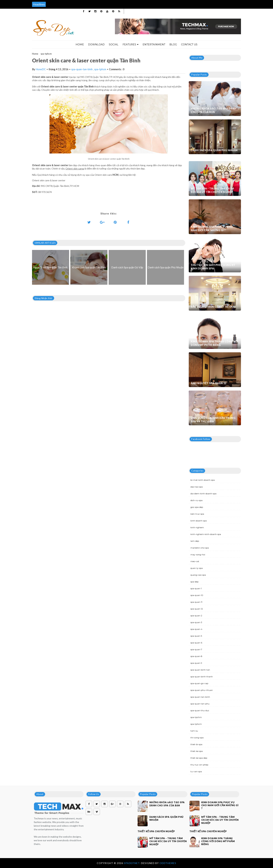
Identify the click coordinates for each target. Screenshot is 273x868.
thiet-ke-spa (197, 751)
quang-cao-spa (198, 575)
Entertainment (154, 44)
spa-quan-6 (196, 643)
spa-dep (194, 582)
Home (80, 44)
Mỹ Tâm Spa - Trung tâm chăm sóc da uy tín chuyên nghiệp (212, 190)
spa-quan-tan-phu (200, 704)
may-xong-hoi (198, 555)
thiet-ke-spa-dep (199, 758)
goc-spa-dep (197, 507)
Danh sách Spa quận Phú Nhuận (214, 150)
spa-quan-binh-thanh (202, 677)
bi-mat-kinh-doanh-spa (203, 480)
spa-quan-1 (196, 588)
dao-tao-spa (197, 487)
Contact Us (189, 44)
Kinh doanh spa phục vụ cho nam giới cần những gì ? (212, 228)
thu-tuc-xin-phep (199, 765)
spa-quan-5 (196, 636)
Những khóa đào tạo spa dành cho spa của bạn (214, 110)
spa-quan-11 (196, 602)
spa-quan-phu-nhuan (202, 690)
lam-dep (195, 541)
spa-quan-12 (197, 609)
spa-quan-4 (196, 629)
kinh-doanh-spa (199, 521)
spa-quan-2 (196, 616)
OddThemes (168, 863)
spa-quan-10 (197, 595)
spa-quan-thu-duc (200, 710)
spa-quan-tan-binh (82, 69)
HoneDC (41, 69)
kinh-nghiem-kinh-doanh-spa (206, 534)
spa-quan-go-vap (199, 683)
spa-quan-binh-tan (200, 670)
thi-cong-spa (197, 738)
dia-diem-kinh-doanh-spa (203, 494)
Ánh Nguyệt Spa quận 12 (209, 383)
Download (96, 44)
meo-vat (195, 561)
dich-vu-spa (196, 500)
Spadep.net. (132, 863)
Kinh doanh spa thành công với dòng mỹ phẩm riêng (214, 343)
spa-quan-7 (196, 649)
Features (130, 44)
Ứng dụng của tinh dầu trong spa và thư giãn (213, 420)
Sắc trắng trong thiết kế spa (213, 307)
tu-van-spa (196, 771)
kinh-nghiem (197, 527)
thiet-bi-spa (196, 744)
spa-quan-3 (196, 622)
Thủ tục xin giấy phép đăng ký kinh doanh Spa (213, 267)
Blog (173, 44)
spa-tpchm (196, 717)
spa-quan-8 (196, 656)
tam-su (194, 731)
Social (114, 44)
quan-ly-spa (197, 568)
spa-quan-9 (196, 663)
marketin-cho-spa (200, 548)
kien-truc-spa (197, 514)
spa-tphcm (46, 54)
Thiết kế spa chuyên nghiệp (156, 831)
